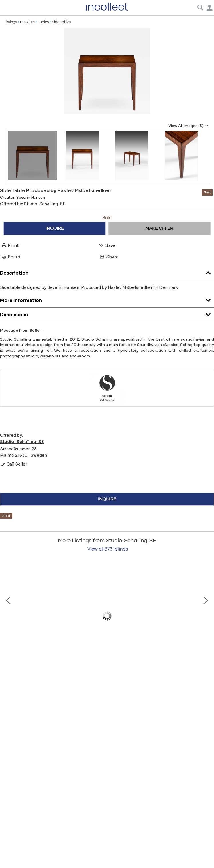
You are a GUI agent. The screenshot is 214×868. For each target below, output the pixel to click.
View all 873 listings (108, 549)
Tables (43, 22)
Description (107, 272)
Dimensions (107, 313)
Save (107, 245)
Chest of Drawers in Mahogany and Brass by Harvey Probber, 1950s (69, 666)
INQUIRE (55, 228)
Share (109, 257)
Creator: (22, 198)
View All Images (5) (189, 126)
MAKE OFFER (159, 228)
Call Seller (14, 464)
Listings (11, 22)
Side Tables (61, 22)
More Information (107, 299)
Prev (9, 616)
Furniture (27, 22)
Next (205, 616)
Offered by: (33, 204)
